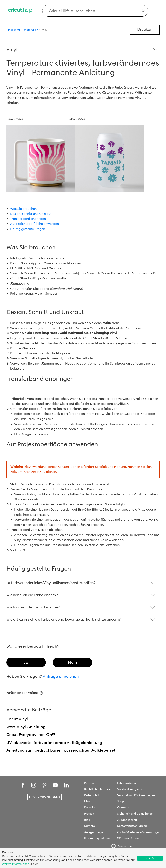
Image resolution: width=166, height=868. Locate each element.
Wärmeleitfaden (128, 838)
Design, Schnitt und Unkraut (31, 214)
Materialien (31, 30)
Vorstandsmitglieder (131, 789)
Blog (87, 820)
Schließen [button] (150, 858)
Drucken (145, 29)
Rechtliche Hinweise (98, 789)
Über (87, 801)
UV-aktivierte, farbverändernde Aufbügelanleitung (54, 742)
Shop (121, 801)
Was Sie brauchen (23, 209)
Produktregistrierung (98, 838)
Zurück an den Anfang (25, 693)
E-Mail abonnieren (45, 797)
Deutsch (120, 847)
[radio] (26, 662)
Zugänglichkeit (127, 820)
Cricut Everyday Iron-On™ (31, 735)
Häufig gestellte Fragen (28, 229)
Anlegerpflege (94, 832)
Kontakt (90, 807)
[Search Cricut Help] (95, 11)
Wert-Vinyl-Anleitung (26, 727)
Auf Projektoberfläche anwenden (35, 224)
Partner (89, 783)
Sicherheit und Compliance (135, 814)
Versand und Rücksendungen (136, 795)
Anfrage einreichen (61, 676)
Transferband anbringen (28, 219)
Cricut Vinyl (17, 719)
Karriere (90, 826)
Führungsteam (127, 783)
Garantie (123, 807)
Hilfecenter (13, 30)
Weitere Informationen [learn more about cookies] (15, 864)
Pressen (89, 814)
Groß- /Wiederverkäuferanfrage (138, 832)
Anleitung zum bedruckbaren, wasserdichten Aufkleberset (61, 750)
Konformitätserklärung (132, 826)
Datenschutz (93, 795)
